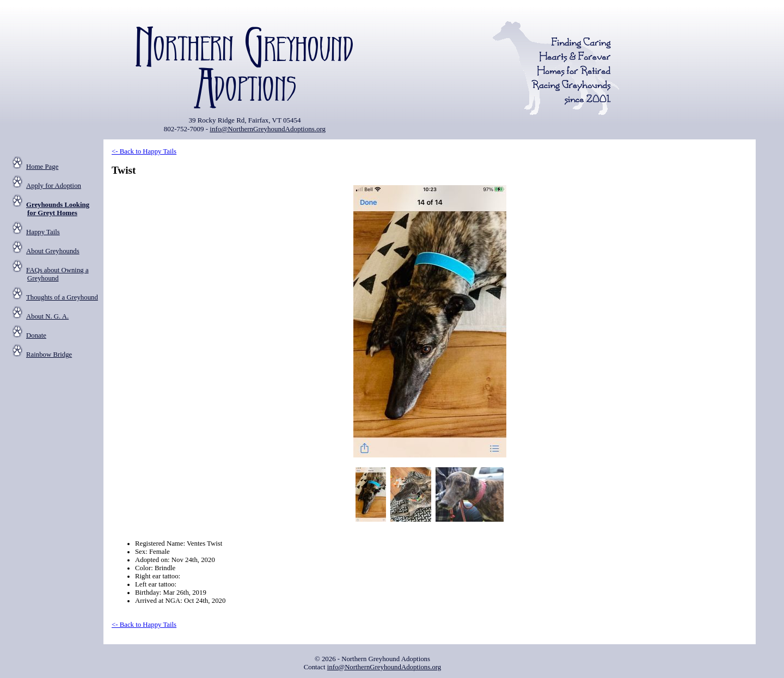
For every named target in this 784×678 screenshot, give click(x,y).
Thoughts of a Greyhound (62, 297)
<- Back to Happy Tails (144, 151)
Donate (36, 335)
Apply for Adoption (54, 186)
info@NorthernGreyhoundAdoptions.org (268, 129)
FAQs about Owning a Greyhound (57, 274)
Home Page (42, 167)
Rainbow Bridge (49, 355)
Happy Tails (43, 232)
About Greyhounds (53, 251)
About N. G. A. (47, 316)
